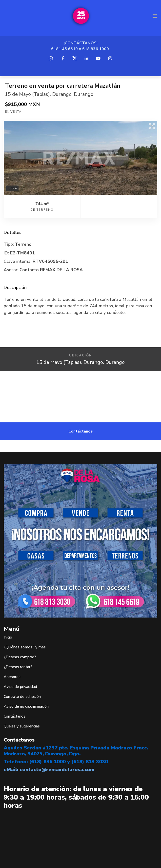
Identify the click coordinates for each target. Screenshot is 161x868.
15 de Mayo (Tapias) (27, 94)
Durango (62, 94)
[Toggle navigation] (155, 16)
